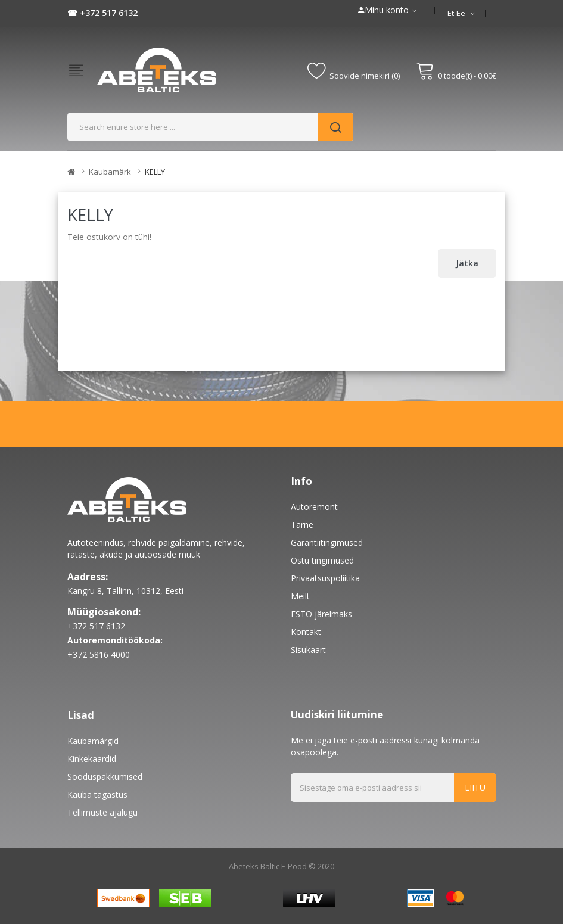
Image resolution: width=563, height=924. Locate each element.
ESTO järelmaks (321, 614)
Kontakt (306, 632)
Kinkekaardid (92, 759)
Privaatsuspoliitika (325, 578)
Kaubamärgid (93, 741)
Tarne (302, 525)
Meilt (300, 596)
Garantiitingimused (327, 542)
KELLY (155, 172)
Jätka (467, 263)
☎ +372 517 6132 (102, 13)
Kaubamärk (110, 172)
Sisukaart (308, 650)
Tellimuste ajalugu (102, 812)
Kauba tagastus (97, 794)
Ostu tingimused (322, 560)
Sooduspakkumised (105, 777)
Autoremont (314, 507)
